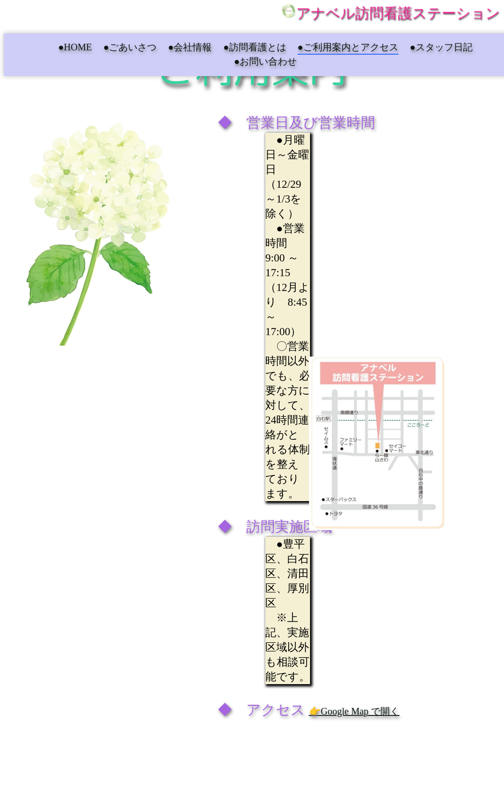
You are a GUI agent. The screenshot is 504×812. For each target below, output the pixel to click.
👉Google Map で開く (354, 711)
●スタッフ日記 (441, 47)
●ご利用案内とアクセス (348, 47)
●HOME (75, 47)
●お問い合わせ (265, 61)
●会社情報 (190, 47)
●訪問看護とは (254, 47)
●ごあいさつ (130, 47)
